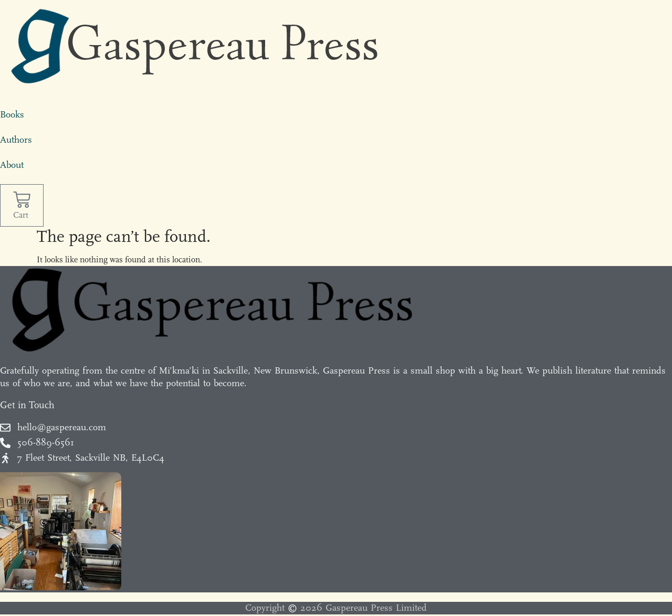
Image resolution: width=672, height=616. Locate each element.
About (12, 165)
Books (12, 115)
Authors (16, 140)
